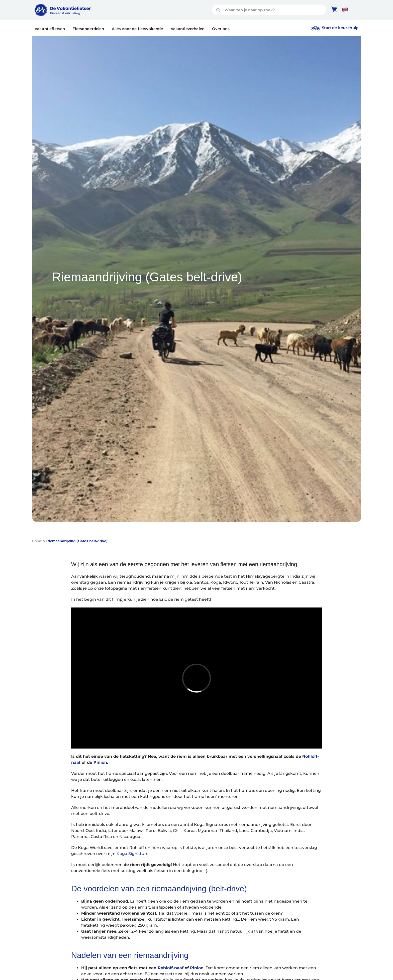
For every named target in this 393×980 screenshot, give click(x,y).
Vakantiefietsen (50, 29)
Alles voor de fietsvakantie (137, 29)
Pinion (100, 762)
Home (37, 541)
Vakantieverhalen (188, 29)
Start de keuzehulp (340, 28)
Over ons (221, 29)
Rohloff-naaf (171, 968)
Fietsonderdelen (88, 29)
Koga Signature (133, 854)
